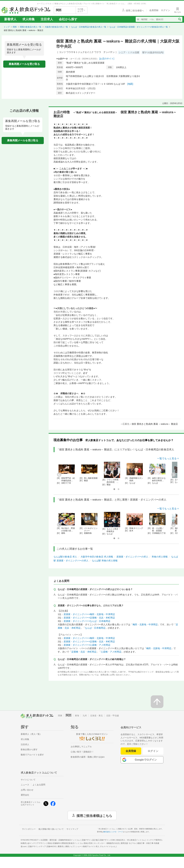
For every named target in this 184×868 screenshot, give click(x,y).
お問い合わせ (27, 790)
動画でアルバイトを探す (32, 755)
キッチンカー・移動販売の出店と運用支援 (115, 843)
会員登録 (131, 751)
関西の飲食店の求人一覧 (31, 27)
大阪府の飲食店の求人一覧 (56, 27)
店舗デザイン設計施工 (98, 840)
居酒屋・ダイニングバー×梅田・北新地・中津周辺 (89, 614)
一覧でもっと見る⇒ (168, 458)
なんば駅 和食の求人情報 (105, 561)
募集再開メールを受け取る (24, 64)
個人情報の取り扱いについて (51, 829)
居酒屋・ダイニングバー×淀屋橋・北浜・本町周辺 (89, 618)
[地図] (130, 84)
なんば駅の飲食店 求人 (65, 557)
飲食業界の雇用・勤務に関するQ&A (88, 757)
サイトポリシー (29, 829)
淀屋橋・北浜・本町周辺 (84, 652)
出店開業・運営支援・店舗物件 (60, 840)
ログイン (153, 751)
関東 (60, 716)
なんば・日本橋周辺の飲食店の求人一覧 (89, 27)
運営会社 (25, 795)
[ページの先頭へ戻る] (157, 702)
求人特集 (29, 19)
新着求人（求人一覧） (31, 734)
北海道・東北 (96, 716)
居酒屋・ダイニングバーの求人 (132, 557)
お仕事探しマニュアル (81, 747)
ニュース (25, 785)
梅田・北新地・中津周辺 (145, 624)
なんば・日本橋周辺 (95, 628)
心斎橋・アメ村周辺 (111, 652)
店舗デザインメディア (42, 846)
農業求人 (66, 846)
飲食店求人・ (131, 840)
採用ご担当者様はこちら (94, 815)
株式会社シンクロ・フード (113, 832)
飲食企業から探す (29, 749)
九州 (85, 716)
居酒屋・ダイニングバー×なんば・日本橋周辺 (87, 621)
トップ (7, 27)
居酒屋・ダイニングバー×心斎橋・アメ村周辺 (87, 645)
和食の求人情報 (160, 557)
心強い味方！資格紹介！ (82, 752)
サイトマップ (72, 829)
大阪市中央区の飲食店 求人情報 (97, 557)
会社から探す (68, 19)
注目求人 (47, 19)
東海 (77, 716)
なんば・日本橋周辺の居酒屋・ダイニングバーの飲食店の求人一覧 (139, 27)
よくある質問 (39, 785)
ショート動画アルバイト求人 (96, 846)
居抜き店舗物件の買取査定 (70, 843)
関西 (15, 27)
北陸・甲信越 (113, 716)
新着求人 (10, 19)
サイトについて (28, 780)
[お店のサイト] (107, 59)
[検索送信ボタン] (180, 19)
